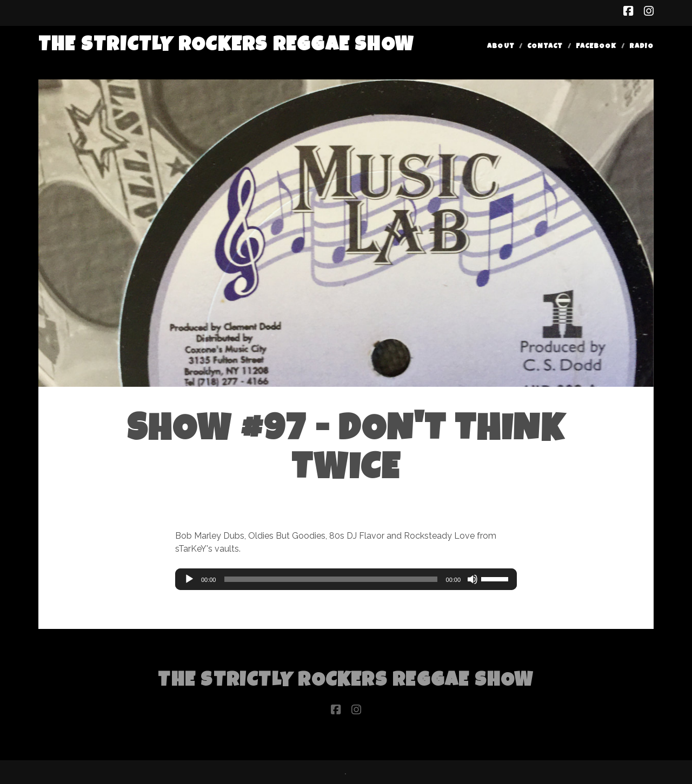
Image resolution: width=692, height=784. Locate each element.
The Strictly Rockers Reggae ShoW (226, 46)
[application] (346, 579)
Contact (545, 47)
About (501, 47)
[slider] (331, 579)
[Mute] (473, 579)
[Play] (189, 579)
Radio (641, 47)
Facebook (596, 47)
